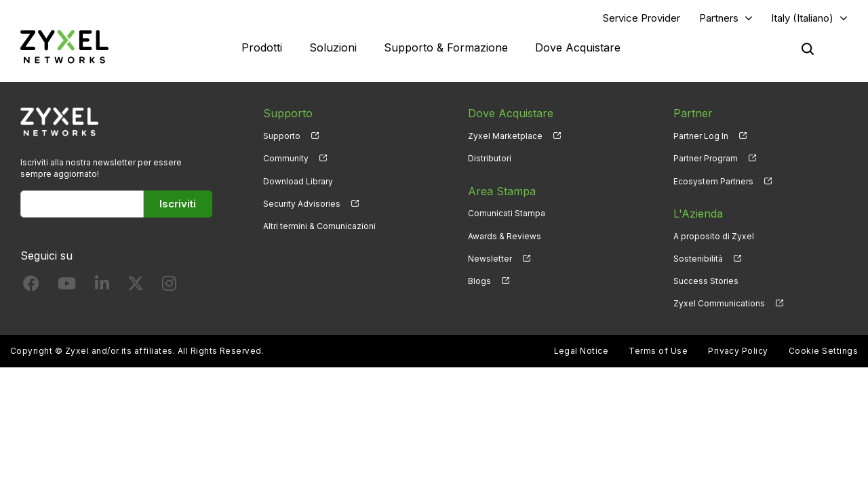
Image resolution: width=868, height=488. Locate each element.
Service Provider (642, 18)
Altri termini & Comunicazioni (319, 226)
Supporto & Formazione (446, 47)
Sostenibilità (698, 259)
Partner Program (706, 158)
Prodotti (262, 47)
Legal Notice (581, 351)
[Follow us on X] (136, 286)
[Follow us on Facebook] (31, 286)
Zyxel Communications (719, 303)
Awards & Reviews (505, 236)
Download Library (298, 181)
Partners (719, 18)
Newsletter (490, 259)
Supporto (282, 136)
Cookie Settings (823, 351)
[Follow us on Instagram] (169, 286)
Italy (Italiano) (802, 18)
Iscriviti (178, 204)
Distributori (490, 158)
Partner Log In (701, 136)
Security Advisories (302, 204)
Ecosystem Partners (713, 181)
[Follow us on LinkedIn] (102, 286)
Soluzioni (333, 47)
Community (286, 158)
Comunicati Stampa (507, 213)
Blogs (479, 281)
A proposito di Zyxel (714, 236)
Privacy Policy (738, 351)
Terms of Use (658, 351)
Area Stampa (502, 191)
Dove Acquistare (578, 47)
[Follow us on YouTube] (67, 286)
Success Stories (706, 281)
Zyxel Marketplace (505, 136)
